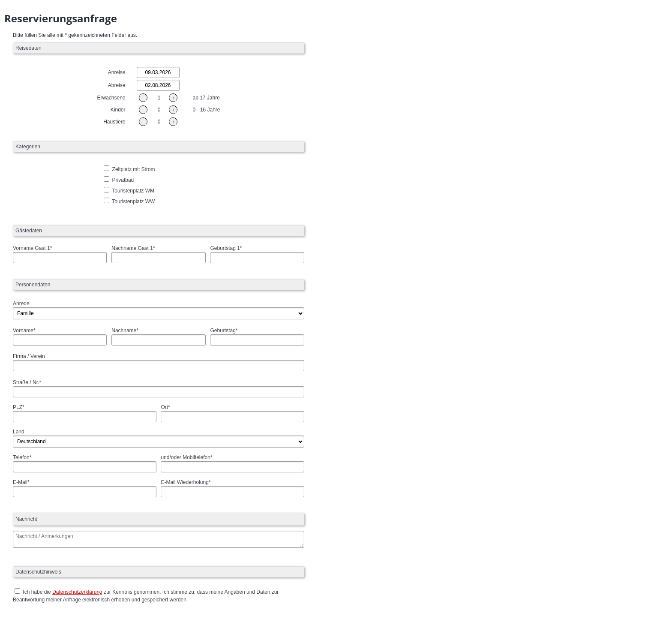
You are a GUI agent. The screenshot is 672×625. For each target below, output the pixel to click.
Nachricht (26, 519)
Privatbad (123, 180)
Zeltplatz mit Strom (134, 169)
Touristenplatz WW (133, 201)
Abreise (117, 85)
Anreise (117, 72)
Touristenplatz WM (133, 191)
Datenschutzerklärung (77, 592)
